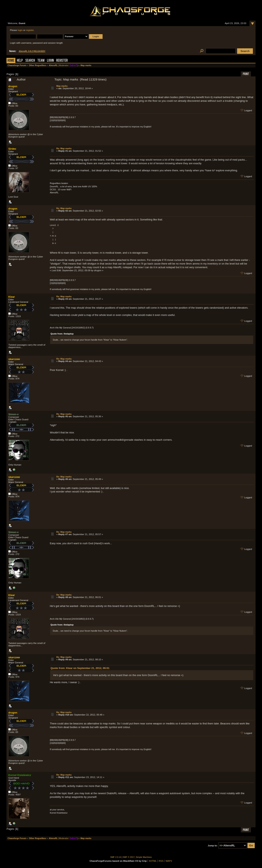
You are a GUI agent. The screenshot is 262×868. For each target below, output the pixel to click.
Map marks (62, 86)
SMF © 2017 (129, 857)
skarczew (14, 359)
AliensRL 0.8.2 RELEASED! (32, 51)
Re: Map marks (64, 148)
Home (11, 61)
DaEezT (73, 65)
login (20, 30)
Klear (12, 297)
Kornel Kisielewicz (20, 775)
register (30, 30)
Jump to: (213, 846)
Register (62, 61)
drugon (13, 86)
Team (41, 61)
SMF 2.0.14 (116, 857)
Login (50, 61)
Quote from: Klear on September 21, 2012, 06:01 (80, 668)
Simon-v (13, 414)
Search (30, 61)
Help (20, 61)
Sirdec (12, 149)
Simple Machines (144, 857)
